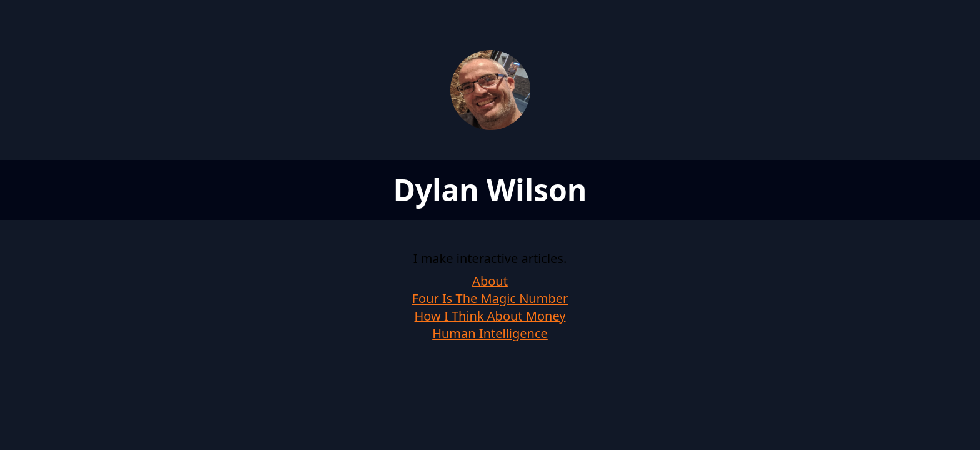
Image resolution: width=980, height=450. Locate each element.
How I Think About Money (490, 316)
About (490, 281)
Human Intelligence (490, 333)
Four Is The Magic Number (490, 298)
